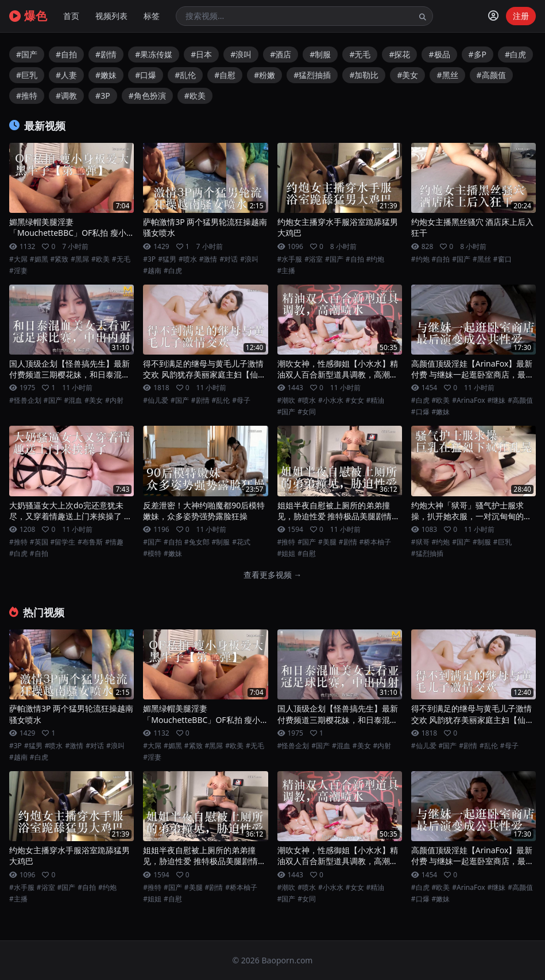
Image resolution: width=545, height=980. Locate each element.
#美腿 (327, 542)
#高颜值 (491, 75)
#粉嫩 (264, 75)
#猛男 (167, 259)
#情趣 (114, 542)
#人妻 (66, 75)
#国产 (27, 54)
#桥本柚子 (376, 542)
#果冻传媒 (154, 54)
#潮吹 (287, 400)
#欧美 (195, 96)
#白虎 (515, 54)
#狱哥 (420, 542)
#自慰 (225, 75)
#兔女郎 (197, 542)
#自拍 (66, 54)
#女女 (355, 400)
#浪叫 (241, 54)
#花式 (241, 542)
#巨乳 (27, 75)
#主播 (287, 271)
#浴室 (314, 259)
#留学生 (63, 542)
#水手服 (290, 259)
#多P (478, 54)
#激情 (208, 259)
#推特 (27, 96)
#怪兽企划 (25, 400)
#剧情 (106, 54)
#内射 (114, 400)
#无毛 (360, 54)
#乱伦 (185, 75)
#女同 (307, 412)
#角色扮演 (147, 96)
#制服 (320, 54)
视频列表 (111, 16)
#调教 (66, 96)
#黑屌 (80, 259)
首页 (71, 16)
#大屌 (18, 259)
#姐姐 (287, 554)
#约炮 (376, 259)
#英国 (39, 542)
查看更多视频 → (273, 575)
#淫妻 (18, 271)
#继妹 (497, 400)
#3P (103, 96)
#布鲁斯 (90, 542)
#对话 (229, 259)
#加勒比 (364, 75)
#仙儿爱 (156, 400)
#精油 (376, 400)
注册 (521, 16)
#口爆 (146, 75)
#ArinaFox (468, 400)
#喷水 (188, 259)
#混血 (74, 400)
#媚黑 (39, 259)
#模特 (152, 554)
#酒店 (281, 54)
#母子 (241, 400)
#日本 (201, 54)
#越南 (152, 271)
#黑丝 (447, 75)
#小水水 (331, 400)
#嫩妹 (106, 75)
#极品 (439, 54)
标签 (152, 16)
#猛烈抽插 (312, 75)
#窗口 (503, 259)
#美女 (407, 75)
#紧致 (60, 259)
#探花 (399, 54)
